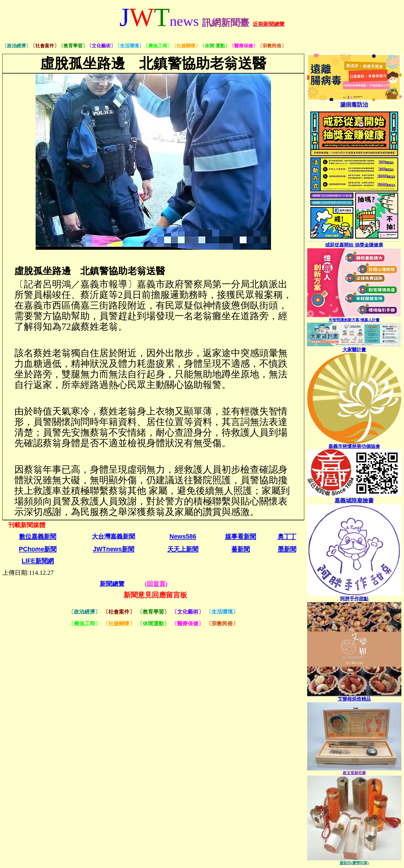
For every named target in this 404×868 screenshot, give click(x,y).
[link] (354, 599)
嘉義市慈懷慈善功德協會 (354, 446)
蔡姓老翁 (99, 326)
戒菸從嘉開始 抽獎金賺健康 (354, 245)
